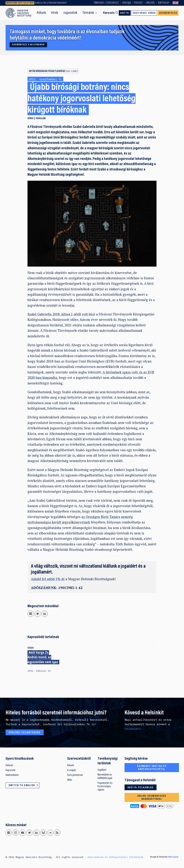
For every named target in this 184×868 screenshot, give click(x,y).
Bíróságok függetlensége (57, 71)
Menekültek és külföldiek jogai (105, 776)
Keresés (109, 13)
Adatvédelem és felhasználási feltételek (116, 857)
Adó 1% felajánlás (140, 788)
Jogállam (41, 118)
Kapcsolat (164, 3)
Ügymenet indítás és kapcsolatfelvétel (152, 768)
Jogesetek (70, 13)
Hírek (55, 13)
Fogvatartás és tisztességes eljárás (105, 786)
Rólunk (41, 13)
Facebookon (133, 729)
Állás (70, 780)
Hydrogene (173, 857)
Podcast (138, 3)
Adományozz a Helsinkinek (28, 45)
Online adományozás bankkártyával (152, 798)
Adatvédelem (12, 775)
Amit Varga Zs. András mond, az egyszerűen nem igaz (43, 658)
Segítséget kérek (144, 13)
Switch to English (176, 3)
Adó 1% (125, 13)
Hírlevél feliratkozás (25, 733)
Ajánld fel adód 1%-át (48, 579)
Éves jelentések (75, 775)
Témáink (88, 13)
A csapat (72, 770)
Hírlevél (150, 3)
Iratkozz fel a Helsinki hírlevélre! (51, 3)
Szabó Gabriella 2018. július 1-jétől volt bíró (61, 314)
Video (125, 3)
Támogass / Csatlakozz (106, 3)
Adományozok (168, 13)
